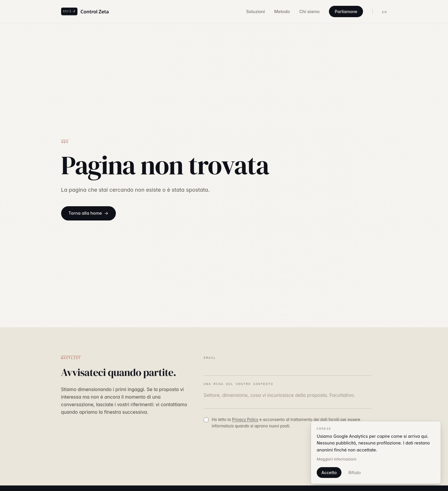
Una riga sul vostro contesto (239, 385)
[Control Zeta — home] (85, 11)
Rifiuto (355, 473)
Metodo (282, 12)
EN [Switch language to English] (384, 12)
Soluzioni (256, 12)
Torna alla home (85, 213)
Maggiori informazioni (337, 459)
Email (210, 359)
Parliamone (346, 11)
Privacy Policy (245, 420)
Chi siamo (309, 12)
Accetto (329, 473)
